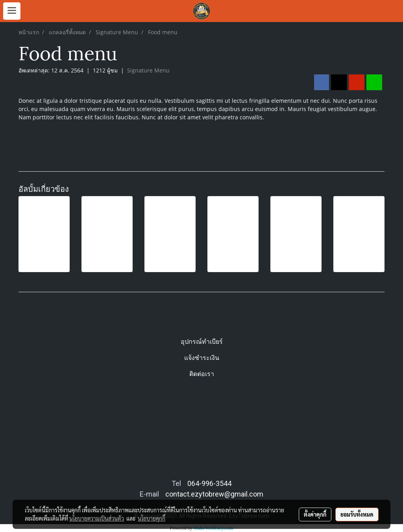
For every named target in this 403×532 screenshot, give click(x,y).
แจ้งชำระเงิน (202, 358)
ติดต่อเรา (202, 374)
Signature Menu (148, 70)
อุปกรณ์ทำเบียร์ (202, 342)
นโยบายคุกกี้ (152, 518)
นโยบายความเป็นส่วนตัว (97, 518)
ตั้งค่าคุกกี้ (315, 514)
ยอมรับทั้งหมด (357, 514)
